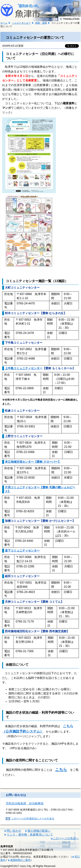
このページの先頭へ (66, 838)
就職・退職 (41, 23)
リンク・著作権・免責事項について (30, 835)
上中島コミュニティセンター (24, 368)
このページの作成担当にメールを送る (33, 818)
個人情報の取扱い (39, 831)
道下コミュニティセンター (22, 551)
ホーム (4, 23)
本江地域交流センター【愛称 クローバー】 (33, 462)
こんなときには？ (21, 23)
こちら (61, 769)
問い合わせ (14, 831)
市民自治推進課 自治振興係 (25, 803)
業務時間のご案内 (20, 860)
